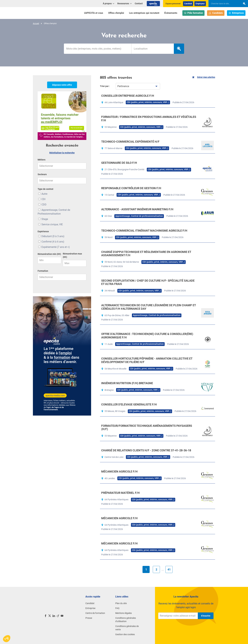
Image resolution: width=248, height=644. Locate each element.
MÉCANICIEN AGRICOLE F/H (119, 471)
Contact (139, 3)
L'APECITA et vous (94, 13)
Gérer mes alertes (204, 77)
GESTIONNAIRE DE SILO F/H (119, 163)
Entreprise (90, 608)
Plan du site (121, 603)
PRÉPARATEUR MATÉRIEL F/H (120, 493)
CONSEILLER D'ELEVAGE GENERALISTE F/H (129, 404)
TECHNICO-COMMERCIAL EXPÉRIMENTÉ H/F (130, 142)
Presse (89, 618)
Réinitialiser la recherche (62, 153)
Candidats (216, 13)
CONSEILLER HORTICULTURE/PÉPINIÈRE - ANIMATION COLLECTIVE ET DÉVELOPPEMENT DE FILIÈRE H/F (147, 360)
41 (169, 569)
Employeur (200, 4)
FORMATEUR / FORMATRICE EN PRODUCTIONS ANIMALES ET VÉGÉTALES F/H (149, 119)
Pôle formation (194, 13)
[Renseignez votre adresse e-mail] (178, 616)
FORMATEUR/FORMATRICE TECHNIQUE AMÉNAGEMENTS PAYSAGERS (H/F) (147, 427)
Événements (171, 13)
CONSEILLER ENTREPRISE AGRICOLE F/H (128, 96)
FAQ (117, 608)
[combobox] (153, 49)
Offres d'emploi (116, 13)
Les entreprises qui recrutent (144, 13)
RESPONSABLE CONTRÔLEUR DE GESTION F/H (131, 188)
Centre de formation (95, 613)
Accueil (36, 24)
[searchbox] (223, 4)
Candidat (188, 4)
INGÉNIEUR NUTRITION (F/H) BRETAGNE (127, 383)
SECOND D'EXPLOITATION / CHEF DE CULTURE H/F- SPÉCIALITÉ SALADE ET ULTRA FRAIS (148, 282)
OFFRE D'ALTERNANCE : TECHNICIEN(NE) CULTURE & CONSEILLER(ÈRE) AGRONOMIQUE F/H (147, 336)
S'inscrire (206, 616)
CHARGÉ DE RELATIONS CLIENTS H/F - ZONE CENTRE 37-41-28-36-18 (146, 450)
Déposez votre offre (62, 85)
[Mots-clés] (98, 49)
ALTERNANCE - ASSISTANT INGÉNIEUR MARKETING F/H (137, 209)
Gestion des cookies (125, 634)
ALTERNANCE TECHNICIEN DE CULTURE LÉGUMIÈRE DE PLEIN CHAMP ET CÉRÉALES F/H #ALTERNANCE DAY (149, 307)
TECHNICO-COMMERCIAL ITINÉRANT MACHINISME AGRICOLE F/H (144, 231)
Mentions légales (124, 613)
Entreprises (236, 13)
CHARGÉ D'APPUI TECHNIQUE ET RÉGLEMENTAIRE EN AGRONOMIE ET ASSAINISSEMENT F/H (146, 254)
